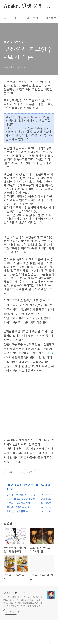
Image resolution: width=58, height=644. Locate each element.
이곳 (51, 353)
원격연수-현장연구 (16, 511)
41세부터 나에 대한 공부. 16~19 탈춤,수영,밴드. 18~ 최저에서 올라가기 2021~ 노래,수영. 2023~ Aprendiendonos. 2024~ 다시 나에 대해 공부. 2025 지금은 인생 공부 (23, 601)
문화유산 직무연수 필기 (18, 503)
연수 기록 (28, 485)
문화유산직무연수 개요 (18, 507)
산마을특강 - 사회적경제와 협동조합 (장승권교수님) (22, 496)
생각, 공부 (14, 485)
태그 (17, 18)
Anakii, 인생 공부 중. (27, 6)
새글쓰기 (32, 18)
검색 (45, 6)
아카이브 (51, 18)
